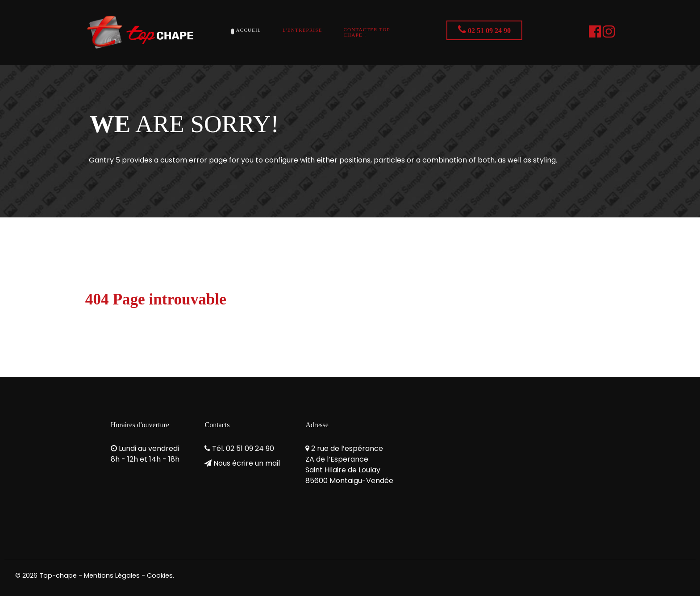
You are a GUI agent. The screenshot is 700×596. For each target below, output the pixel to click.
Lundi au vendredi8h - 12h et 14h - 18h (145, 454)
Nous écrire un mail (247, 463)
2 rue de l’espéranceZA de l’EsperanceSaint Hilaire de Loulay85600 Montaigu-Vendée (349, 465)
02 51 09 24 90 (484, 29)
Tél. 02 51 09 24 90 (243, 448)
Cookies (160, 575)
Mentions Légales (112, 575)
